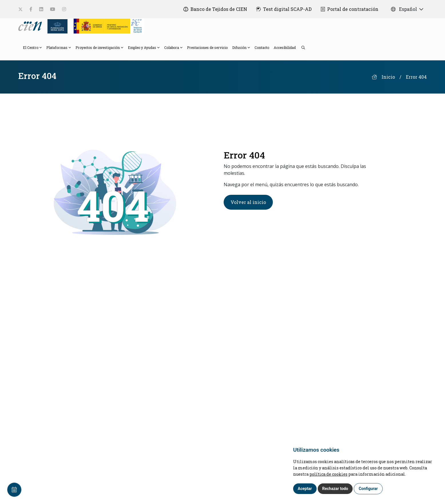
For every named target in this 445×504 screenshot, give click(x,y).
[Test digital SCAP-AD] (284, 9)
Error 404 (416, 77)
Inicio (388, 77)
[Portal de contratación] (350, 9)
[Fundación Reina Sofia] (56, 26)
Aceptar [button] (305, 489)
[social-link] (20, 9)
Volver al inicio (248, 202)
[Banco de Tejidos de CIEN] (215, 9)
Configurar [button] (368, 489)
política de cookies (328, 474)
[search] (300, 47)
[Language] (31, 26)
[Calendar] (14, 490)
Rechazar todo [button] (335, 489)
